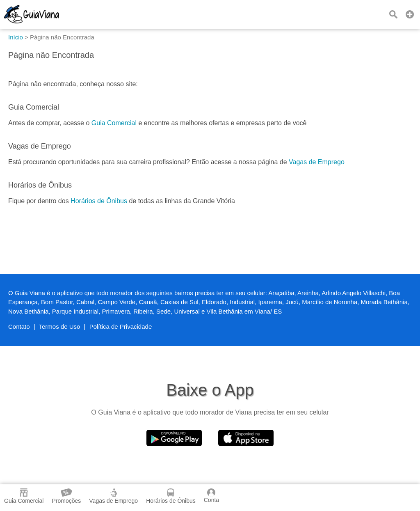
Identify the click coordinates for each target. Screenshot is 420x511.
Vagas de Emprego (317, 162)
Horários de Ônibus (99, 201)
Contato (19, 327)
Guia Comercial (114, 123)
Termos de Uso (60, 327)
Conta (211, 496)
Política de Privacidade (121, 327)
